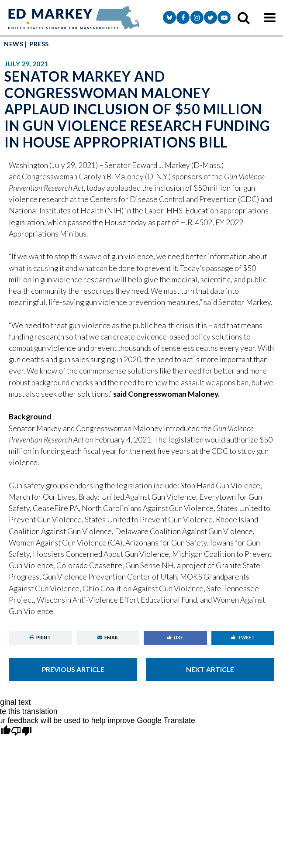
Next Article (210, 669)
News (14, 44)
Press (39, 44)
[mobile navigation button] (270, 17)
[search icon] (244, 17)
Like (175, 637)
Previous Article (73, 669)
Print (40, 637)
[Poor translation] (21, 732)
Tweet (243, 637)
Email (108, 637)
